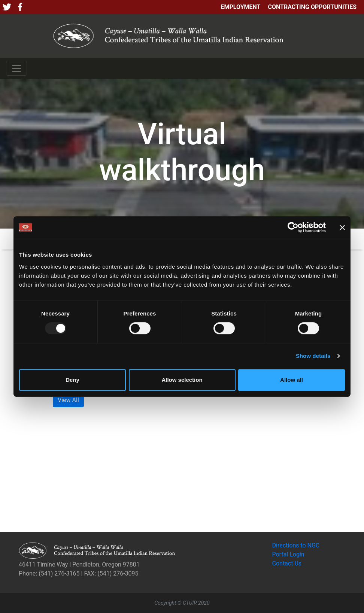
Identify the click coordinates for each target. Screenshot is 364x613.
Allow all (292, 380)
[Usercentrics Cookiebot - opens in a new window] (293, 227)
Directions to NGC (296, 545)
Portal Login (288, 554)
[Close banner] (342, 227)
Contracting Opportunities (312, 7)
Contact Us (287, 563)
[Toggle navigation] (16, 68)
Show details (313, 356)
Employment (240, 7)
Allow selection (182, 380)
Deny (72, 380)
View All (68, 400)
